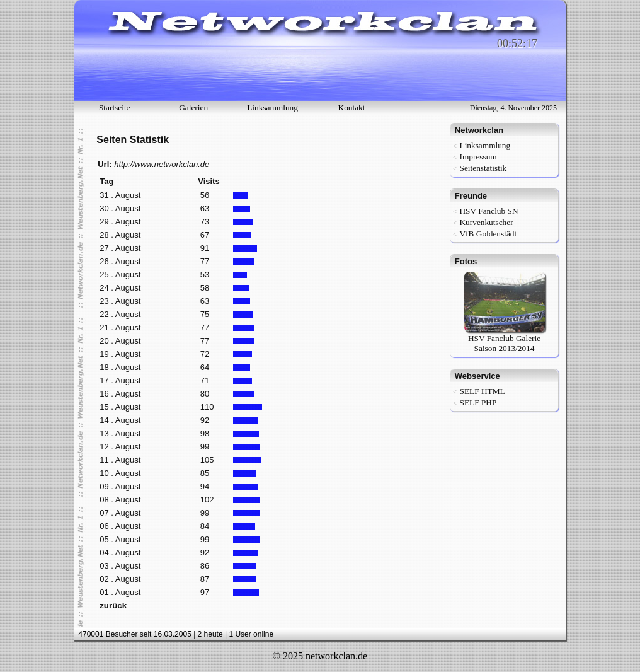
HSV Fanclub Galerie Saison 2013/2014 (505, 339)
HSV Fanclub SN (489, 211)
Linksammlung (272, 107)
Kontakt (352, 107)
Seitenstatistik (483, 168)
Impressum (478, 157)
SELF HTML (482, 391)
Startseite (115, 107)
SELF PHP (478, 403)
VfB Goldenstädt (488, 234)
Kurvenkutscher (486, 222)
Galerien (193, 107)
